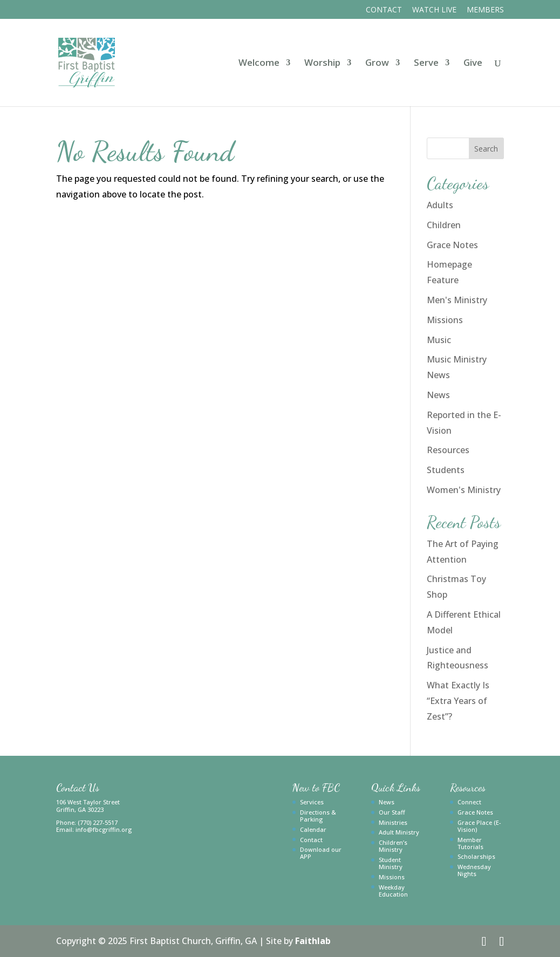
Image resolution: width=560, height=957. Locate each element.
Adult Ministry (399, 832)
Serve (426, 64)
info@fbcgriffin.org (104, 829)
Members (485, 10)
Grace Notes (452, 245)
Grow (377, 64)
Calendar (313, 829)
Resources (448, 450)
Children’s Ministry (393, 846)
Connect (469, 802)
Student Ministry (391, 863)
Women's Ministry (464, 490)
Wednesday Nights (474, 870)
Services (312, 802)
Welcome (259, 64)
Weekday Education (393, 891)
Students (446, 470)
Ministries (393, 822)
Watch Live (434, 10)
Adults (440, 205)
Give (473, 64)
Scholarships (476, 856)
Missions (445, 320)
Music (439, 340)
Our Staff (392, 812)
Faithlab (313, 941)
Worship (322, 64)
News (438, 395)
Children (444, 225)
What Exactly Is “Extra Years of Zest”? (458, 701)
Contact (384, 10)
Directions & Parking (318, 816)
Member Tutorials (470, 843)
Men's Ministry (457, 300)
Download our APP (321, 853)
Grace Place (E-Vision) (479, 826)
